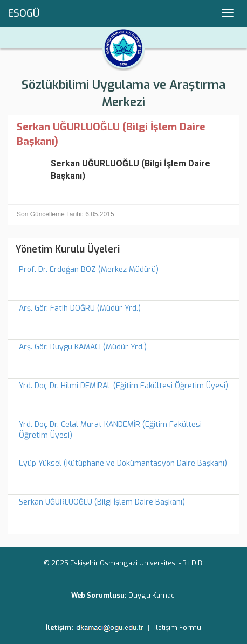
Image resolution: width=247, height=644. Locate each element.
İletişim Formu (178, 628)
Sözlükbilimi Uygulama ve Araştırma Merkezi (123, 93)
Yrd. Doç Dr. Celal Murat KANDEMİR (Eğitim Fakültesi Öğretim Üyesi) (110, 430)
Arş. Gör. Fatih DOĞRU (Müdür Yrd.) (80, 308)
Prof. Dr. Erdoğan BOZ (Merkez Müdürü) (89, 269)
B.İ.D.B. (193, 563)
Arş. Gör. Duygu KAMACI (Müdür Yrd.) (83, 347)
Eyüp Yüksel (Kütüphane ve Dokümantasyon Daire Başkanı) (123, 463)
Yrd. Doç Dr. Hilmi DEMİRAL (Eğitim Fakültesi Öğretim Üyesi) (123, 386)
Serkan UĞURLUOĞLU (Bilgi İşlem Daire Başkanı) (102, 502)
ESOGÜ (24, 13)
